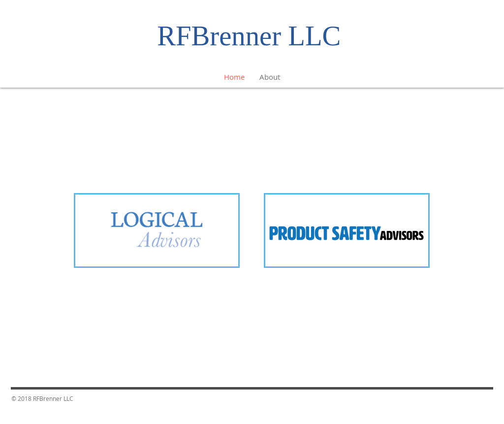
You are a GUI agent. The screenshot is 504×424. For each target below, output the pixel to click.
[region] (157, 232)
